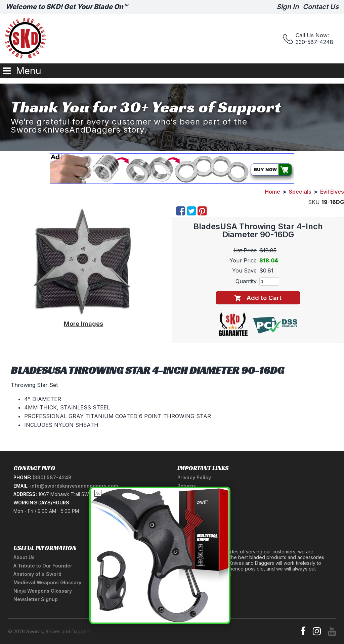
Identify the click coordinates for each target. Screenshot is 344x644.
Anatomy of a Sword (37, 574)
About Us (24, 557)
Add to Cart (258, 298)
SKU (314, 202)
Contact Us (321, 7)
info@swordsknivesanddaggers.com (74, 486)
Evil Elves (332, 192)
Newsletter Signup (36, 599)
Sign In (288, 7)
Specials (300, 192)
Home (272, 192)
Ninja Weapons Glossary (43, 591)
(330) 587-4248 (52, 477)
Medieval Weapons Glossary (47, 582)
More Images (83, 324)
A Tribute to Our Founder (43, 566)
